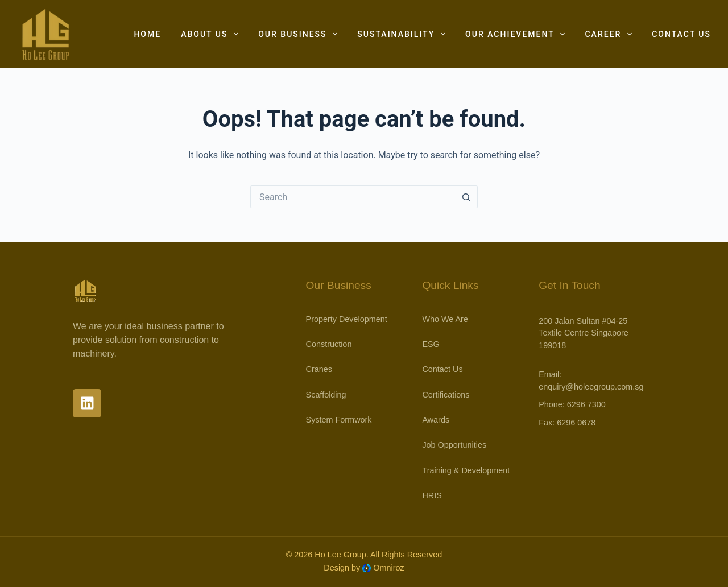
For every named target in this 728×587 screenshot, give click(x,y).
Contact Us (681, 34)
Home (147, 34)
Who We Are (445, 319)
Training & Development (466, 470)
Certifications (446, 395)
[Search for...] (353, 197)
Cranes (319, 369)
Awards (436, 420)
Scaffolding (326, 395)
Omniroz (388, 568)
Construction (329, 344)
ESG (431, 344)
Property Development (347, 319)
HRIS (432, 495)
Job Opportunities (454, 445)
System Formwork (339, 420)
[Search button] (466, 197)
